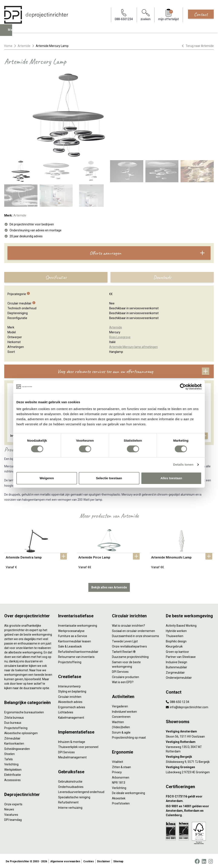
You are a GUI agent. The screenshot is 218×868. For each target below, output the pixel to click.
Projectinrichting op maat (129, 737)
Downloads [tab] (162, 277)
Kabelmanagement (71, 717)
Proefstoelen (121, 803)
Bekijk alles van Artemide (109, 586)
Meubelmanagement (72, 756)
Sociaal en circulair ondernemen (133, 630)
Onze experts (13, 803)
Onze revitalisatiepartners (129, 646)
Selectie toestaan (109, 478)
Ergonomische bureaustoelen (24, 711)
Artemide (24, 46)
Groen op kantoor (177, 651)
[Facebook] (197, 860)
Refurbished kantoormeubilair (78, 651)
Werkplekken (13, 769)
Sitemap (118, 860)
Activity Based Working (181, 625)
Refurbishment (68, 802)
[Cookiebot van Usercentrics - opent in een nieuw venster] (183, 387)
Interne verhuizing (70, 807)
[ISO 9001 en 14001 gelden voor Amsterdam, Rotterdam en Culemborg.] (190, 810)
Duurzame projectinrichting (130, 656)
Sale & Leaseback (70, 646)
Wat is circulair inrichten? (128, 625)
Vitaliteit (118, 761)
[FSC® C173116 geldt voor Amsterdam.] (190, 798)
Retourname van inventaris (76, 656)
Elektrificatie (13, 774)
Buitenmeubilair (176, 666)
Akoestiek (119, 797)
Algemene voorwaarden (65, 860)
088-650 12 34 (178, 701)
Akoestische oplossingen (21, 732)
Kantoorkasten (14, 743)
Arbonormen (121, 776)
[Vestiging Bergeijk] (190, 756)
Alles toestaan (171, 478)
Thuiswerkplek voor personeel (78, 746)
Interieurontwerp (69, 685)
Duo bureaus (13, 722)
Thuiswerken (175, 635)
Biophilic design (176, 640)
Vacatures (11, 814)
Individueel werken (124, 711)
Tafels (9, 758)
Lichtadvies (66, 711)
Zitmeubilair (12, 737)
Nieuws (9, 809)
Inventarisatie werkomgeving (78, 625)
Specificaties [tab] (56, 277)
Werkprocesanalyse (71, 630)
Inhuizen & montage (72, 741)
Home (8, 46)
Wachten (118, 721)
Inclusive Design (176, 661)
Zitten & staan (121, 766)
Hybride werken (176, 630)
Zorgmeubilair (175, 671)
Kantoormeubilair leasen (75, 640)
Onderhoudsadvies (71, 786)
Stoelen (9, 753)
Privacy (117, 771)
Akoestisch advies (70, 701)
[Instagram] (211, 860)
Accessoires (12, 779)
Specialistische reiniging (74, 796)
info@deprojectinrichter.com (187, 706)
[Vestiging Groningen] (190, 766)
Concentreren (121, 716)
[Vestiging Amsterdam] (190, 730)
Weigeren (47, 478)
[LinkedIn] (204, 860)
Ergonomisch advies (72, 706)
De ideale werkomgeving (128, 792)
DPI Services (66, 751)
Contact (201, 14)
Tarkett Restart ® (124, 651)
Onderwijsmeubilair (179, 677)
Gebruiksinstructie (70, 781)
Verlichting (11, 763)
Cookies (89, 860)
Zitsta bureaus (14, 717)
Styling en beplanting (72, 691)
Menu (13, 33)
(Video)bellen (121, 726)
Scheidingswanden (17, 748)
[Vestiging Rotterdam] (190, 741)
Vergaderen (120, 705)
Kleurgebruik (174, 646)
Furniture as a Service (73, 635)
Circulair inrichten (70, 696)
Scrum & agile (121, 731)
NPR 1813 (119, 782)
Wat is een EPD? (123, 681)
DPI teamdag (13, 819)
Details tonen (183, 464)
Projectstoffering (16, 727)
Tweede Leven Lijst (125, 640)
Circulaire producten (125, 676)
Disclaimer (104, 860)
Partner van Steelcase (181, 656)
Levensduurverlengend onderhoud (81, 791)
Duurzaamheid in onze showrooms (136, 635)
